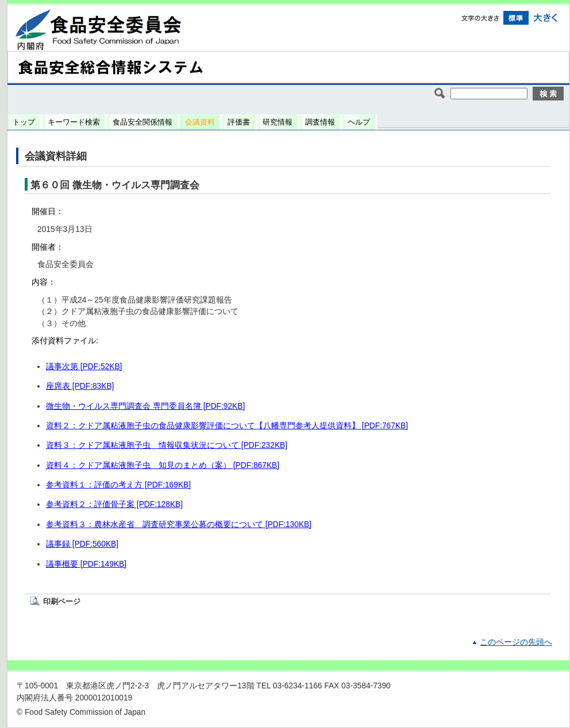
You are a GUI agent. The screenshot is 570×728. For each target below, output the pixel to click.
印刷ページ (62, 601)
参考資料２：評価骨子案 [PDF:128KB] (114, 504)
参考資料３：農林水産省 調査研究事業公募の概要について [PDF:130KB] (179, 524)
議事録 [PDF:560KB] (82, 544)
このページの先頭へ (516, 642)
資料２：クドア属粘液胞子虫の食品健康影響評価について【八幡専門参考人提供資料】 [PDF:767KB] (227, 426)
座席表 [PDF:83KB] (80, 386)
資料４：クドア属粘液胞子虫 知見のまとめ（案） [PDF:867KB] (163, 465)
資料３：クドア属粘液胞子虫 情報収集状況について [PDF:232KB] (167, 445)
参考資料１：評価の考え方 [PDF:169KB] (118, 485)
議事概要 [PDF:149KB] (86, 564)
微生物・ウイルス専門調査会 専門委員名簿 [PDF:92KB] (145, 406)
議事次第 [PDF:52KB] (84, 367)
